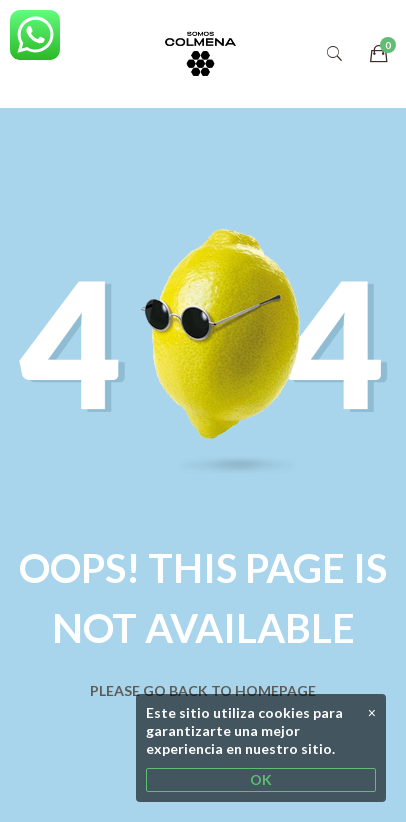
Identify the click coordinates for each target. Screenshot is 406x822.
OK (261, 779)
